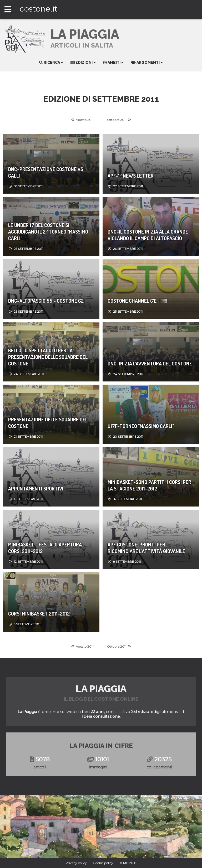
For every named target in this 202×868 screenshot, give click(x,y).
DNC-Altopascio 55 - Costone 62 (46, 301)
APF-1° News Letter (131, 176)
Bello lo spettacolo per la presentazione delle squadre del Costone (48, 357)
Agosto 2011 (85, 120)
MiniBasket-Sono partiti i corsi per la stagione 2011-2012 (149, 485)
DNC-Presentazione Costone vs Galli (46, 172)
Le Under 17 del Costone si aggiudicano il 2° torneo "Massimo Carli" (48, 232)
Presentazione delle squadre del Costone (48, 423)
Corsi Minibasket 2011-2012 (39, 614)
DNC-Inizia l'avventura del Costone (150, 363)
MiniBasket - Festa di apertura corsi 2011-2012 (45, 548)
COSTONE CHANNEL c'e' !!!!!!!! (137, 301)
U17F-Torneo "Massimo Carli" (141, 426)
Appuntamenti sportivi (36, 489)
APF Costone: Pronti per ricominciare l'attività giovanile (146, 548)
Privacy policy (76, 863)
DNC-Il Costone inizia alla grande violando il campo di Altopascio (148, 235)
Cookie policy (103, 863)
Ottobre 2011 (117, 120)
